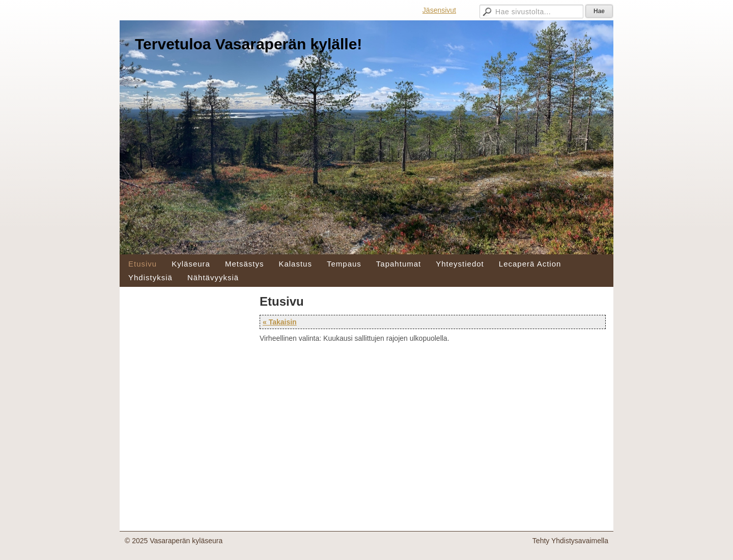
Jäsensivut (439, 10)
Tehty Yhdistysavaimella (570, 541)
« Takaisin (280, 322)
